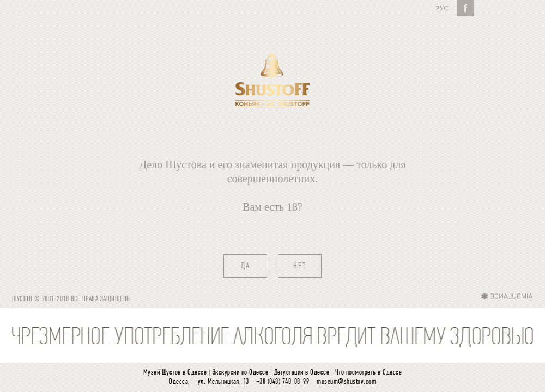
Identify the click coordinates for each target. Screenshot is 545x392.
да (246, 266)
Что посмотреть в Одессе (369, 373)
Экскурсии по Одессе (241, 373)
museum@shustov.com (346, 382)
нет (300, 266)
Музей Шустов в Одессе (175, 373)
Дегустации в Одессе (302, 373)
